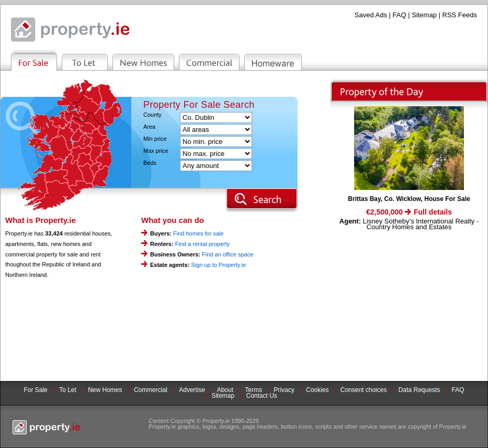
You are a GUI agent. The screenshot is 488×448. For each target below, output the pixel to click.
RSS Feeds (460, 15)
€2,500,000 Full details (409, 212)
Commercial (151, 390)
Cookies (317, 390)
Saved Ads (371, 15)
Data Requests (419, 390)
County (152, 115)
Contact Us (262, 396)
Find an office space (228, 254)
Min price (155, 139)
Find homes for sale (198, 233)
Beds (150, 163)
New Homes (105, 390)
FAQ (400, 15)
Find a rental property (203, 244)
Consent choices (364, 390)
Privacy (284, 390)
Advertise (192, 390)
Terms (253, 390)
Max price (156, 151)
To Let (68, 390)
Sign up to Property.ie (218, 265)
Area (149, 127)
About (225, 390)
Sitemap (424, 15)
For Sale (35, 390)
